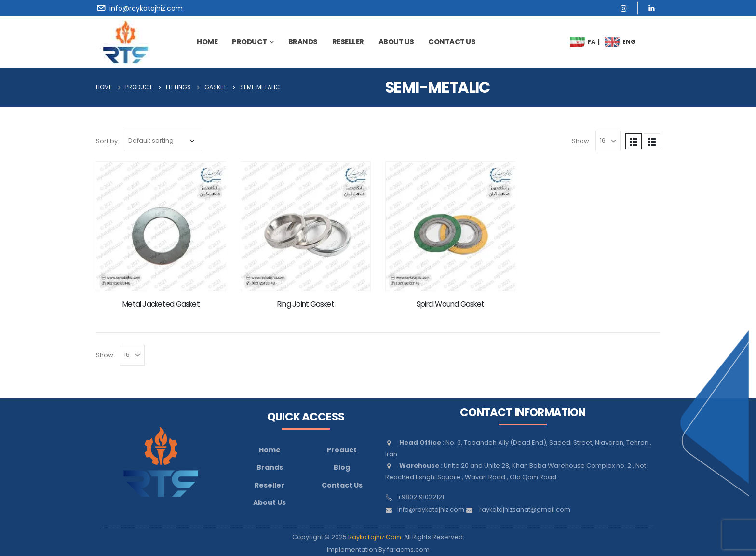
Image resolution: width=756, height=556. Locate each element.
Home (207, 42)
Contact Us (342, 485)
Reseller (348, 42)
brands (303, 42)
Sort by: (108, 141)
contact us (452, 42)
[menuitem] (578, 42)
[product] (161, 226)
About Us (270, 502)
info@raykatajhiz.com (431, 509)
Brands (270, 467)
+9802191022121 (421, 497)
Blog (342, 467)
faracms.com (408, 549)
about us (396, 42)
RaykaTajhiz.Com (375, 537)
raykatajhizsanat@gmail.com (525, 509)
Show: (581, 141)
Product (250, 42)
